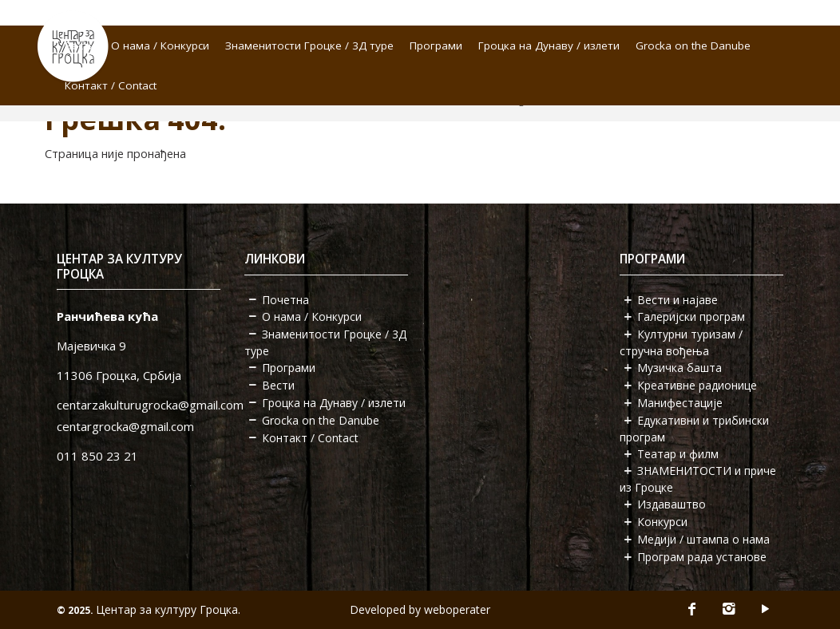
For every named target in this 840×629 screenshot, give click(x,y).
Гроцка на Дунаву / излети (549, 45)
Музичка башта (680, 368)
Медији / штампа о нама (703, 539)
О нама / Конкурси (160, 45)
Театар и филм (678, 454)
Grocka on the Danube (693, 45)
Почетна (285, 300)
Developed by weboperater (420, 609)
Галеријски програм (691, 316)
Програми (436, 45)
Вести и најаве (678, 300)
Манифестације (680, 403)
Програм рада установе (702, 557)
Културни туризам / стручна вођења (681, 342)
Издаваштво (672, 504)
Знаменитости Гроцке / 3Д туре (309, 45)
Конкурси (662, 522)
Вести (80, 45)
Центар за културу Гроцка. (168, 609)
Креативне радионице (697, 385)
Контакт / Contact (111, 85)
